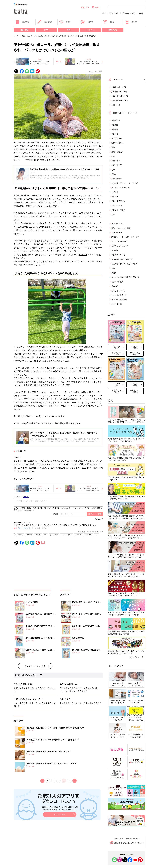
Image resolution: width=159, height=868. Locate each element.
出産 (113, 156)
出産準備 (87, 22)
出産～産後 (116, 161)
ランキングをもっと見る (35, 666)
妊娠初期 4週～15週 (119, 92)
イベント (115, 192)
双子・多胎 (88, 535)
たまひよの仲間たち (119, 295)
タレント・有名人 (66, 535)
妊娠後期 (75, 402)
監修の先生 (116, 286)
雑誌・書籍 (24, 30)
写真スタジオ (113, 30)
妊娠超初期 (116, 120)
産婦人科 (83, 255)
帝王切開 (41, 146)
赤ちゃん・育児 (129, 13)
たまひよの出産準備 (119, 300)
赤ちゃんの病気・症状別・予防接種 (125, 277)
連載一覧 (58, 61)
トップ (16, 36)
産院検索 (115, 250)
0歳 (45, 535)
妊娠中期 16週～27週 (120, 96)
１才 (30, 251)
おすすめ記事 (54, 535)
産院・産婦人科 (118, 152)
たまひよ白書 (117, 304)
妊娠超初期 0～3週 (119, 87)
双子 (38, 468)
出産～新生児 (117, 165)
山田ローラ (78, 535)
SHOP (85, 7)
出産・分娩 (116, 105)
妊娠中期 (29, 535)
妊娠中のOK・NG (118, 255)
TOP (104, 13)
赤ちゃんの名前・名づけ (121, 187)
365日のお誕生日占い (120, 241)
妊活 (141, 13)
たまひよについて (118, 224)
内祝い (96, 7)
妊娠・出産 (114, 13)
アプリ (46, 30)
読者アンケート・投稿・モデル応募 (125, 237)
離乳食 (108, 22)
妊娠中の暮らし (118, 143)
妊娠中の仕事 (117, 179)
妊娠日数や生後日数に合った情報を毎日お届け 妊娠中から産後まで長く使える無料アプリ (60, 808)
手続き (114, 174)
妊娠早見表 (22, 22)
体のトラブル (117, 138)
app (96, 535)
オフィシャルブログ (23, 479)
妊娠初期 (25, 195)
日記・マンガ (117, 205)
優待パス (131, 22)
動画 (113, 214)
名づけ (65, 22)
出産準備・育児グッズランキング (124, 264)
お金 (113, 170)
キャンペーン (91, 30)
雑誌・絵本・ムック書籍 (121, 228)
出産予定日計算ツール (120, 246)
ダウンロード (60, 814)
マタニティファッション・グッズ (124, 183)
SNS (68, 30)
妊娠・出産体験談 (118, 201)
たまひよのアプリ (118, 291)
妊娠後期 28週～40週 (120, 101)
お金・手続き (45, 22)
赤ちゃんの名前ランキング (122, 259)
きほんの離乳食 (118, 282)
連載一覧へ (134, 657)
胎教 (113, 147)
